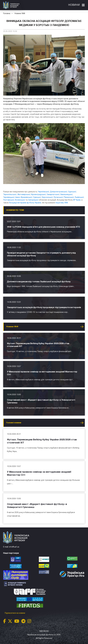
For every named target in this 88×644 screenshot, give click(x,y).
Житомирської (24, 195)
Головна (7, 14)
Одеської (72, 192)
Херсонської (47, 197)
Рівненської (69, 197)
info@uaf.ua (14, 547)
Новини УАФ (20, 14)
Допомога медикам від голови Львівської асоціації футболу (39, 282)
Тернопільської (10, 195)
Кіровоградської (38, 195)
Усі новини (82, 327)
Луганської (58, 197)
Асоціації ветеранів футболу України (25, 203)
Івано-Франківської (24, 197)
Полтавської (9, 200)
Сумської (37, 197)
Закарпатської (53, 195)
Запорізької (33, 200)
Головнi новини (14, 423)
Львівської (79, 197)
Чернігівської (43, 192)
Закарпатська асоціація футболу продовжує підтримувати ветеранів (44, 308)
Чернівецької (9, 197)
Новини (74, 5)
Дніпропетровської (59, 192)
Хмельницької (66, 195)
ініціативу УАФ (62, 203)
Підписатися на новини (15, 613)
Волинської (20, 200)
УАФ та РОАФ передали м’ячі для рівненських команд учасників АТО (43, 227)
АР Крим (77, 200)
